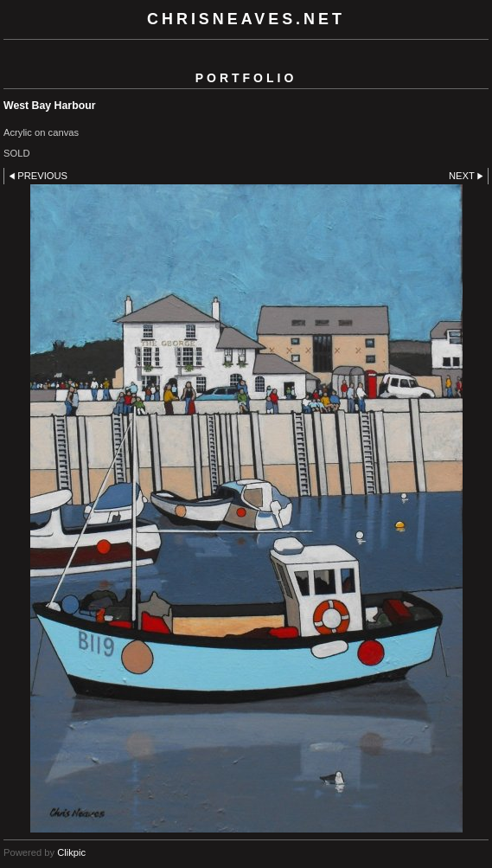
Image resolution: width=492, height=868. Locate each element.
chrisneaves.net (246, 19)
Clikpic (71, 852)
